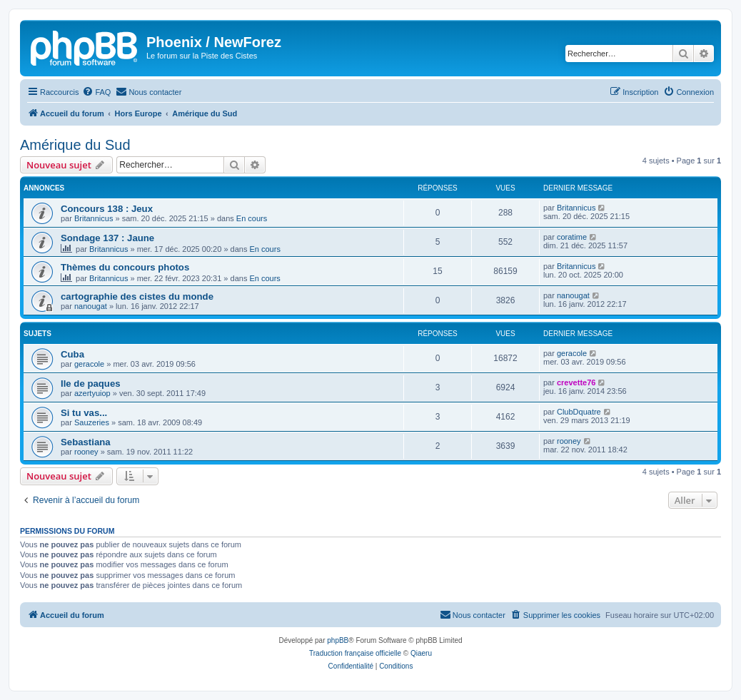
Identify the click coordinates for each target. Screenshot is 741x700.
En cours (252, 218)
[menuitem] (96, 92)
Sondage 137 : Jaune (107, 238)
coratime (572, 237)
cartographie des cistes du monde (137, 296)
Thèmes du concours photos (125, 267)
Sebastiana (86, 442)
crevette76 (576, 382)
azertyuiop (92, 393)
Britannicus (94, 218)
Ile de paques (91, 384)
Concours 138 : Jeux (107, 209)
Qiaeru (421, 653)
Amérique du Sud (75, 145)
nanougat (91, 306)
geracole (89, 364)
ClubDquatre (579, 412)
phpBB (338, 640)
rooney (86, 452)
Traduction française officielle (355, 653)
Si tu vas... (84, 413)
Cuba (72, 354)
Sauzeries (92, 422)
